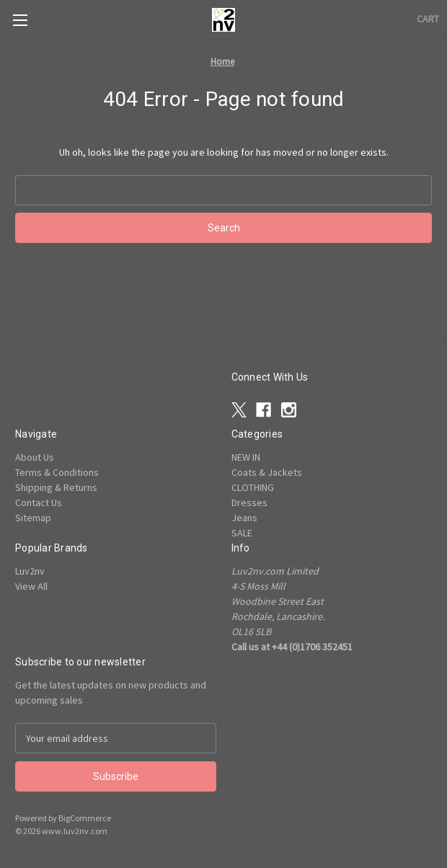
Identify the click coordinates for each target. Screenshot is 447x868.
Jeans (244, 518)
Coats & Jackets (267, 472)
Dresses (249, 502)
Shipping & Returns (56, 487)
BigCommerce (85, 818)
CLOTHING (253, 487)
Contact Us (39, 502)
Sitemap (33, 518)
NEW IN (246, 457)
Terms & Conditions (57, 472)
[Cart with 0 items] (428, 19)
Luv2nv (30, 571)
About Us (35, 457)
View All (31, 586)
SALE (242, 533)
